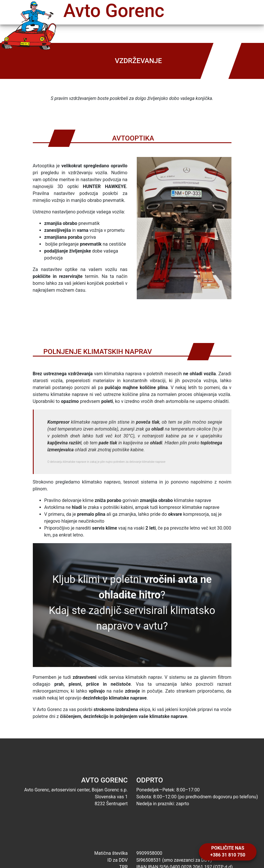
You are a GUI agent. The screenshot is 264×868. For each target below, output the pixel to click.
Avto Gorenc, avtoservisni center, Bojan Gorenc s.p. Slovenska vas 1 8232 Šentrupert (66, 791)
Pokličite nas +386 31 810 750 (228, 851)
